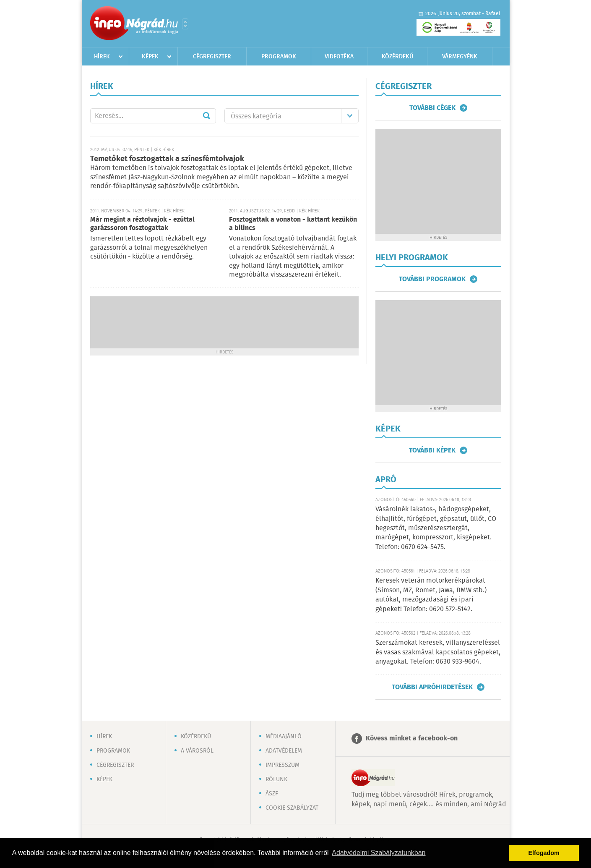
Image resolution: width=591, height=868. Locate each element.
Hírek (102, 57)
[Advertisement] (224, 322)
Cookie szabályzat (292, 808)
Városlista (185, 24)
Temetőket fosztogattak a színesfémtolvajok (167, 159)
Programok (279, 57)
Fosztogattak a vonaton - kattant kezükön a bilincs (293, 224)
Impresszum (282, 765)
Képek (150, 57)
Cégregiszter (212, 57)
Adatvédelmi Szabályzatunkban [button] (379, 853)
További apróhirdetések (432, 687)
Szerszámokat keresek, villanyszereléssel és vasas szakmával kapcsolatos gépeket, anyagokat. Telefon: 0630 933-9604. (438, 652)
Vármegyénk (460, 57)
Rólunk (276, 779)
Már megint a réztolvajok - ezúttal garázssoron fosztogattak (142, 224)
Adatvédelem (284, 751)
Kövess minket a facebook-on (412, 739)
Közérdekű (397, 57)
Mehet (206, 116)
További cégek (432, 108)
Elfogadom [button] (544, 853)
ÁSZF (272, 794)
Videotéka (339, 57)
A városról (197, 751)
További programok (432, 279)
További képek (432, 450)
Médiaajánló (284, 737)
